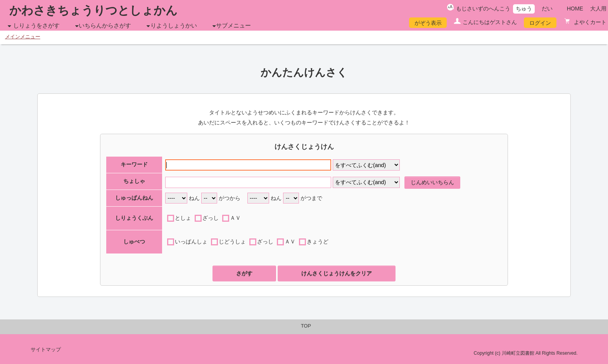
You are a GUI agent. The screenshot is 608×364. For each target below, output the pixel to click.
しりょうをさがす (36, 26)
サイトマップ (46, 350)
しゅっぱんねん (134, 198)
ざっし (211, 218)
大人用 (598, 9)
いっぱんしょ (191, 242)
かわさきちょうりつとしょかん (93, 10)
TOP (306, 326)
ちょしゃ (134, 181)
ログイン (540, 23)
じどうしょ (232, 242)
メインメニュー (23, 37)
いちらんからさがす (105, 26)
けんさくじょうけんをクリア (337, 273)
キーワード (134, 164)
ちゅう (524, 9)
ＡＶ (235, 218)
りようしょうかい (174, 26)
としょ (183, 218)
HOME (575, 9)
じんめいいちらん (432, 182)
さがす (244, 273)
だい (547, 9)
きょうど (318, 242)
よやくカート (589, 22)
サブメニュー (233, 26)
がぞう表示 (428, 23)
